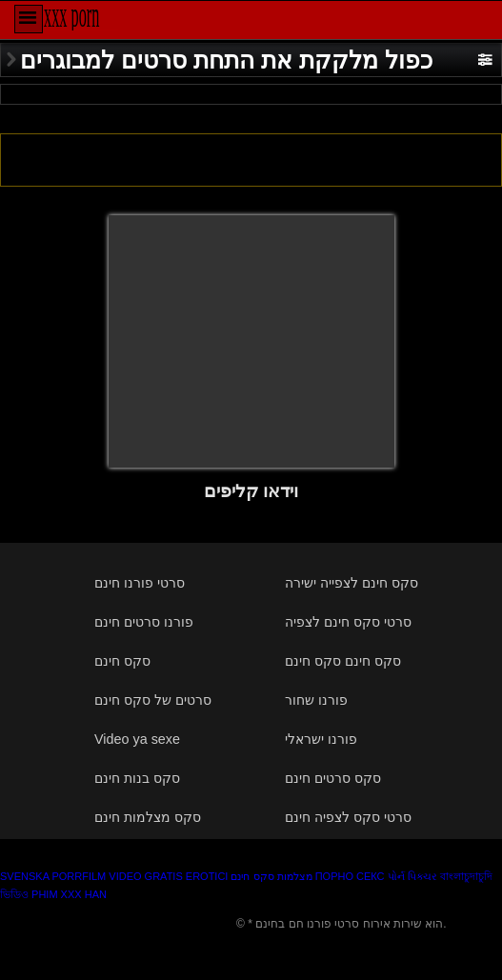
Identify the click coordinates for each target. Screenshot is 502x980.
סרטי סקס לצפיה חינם (348, 817)
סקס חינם (122, 661)
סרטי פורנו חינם (140, 583)
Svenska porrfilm (53, 876)
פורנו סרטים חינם (144, 622)
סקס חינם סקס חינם (343, 661)
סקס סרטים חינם (333, 778)
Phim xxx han (69, 894)
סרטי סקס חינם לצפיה (348, 622)
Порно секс (350, 876)
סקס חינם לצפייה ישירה (351, 583)
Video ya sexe (137, 739)
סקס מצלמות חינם (148, 817)
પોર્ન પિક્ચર (412, 876)
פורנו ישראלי (321, 739)
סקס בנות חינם (137, 778)
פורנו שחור (316, 700)
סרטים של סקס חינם (153, 700)
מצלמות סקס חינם (271, 876)
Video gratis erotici (168, 876)
